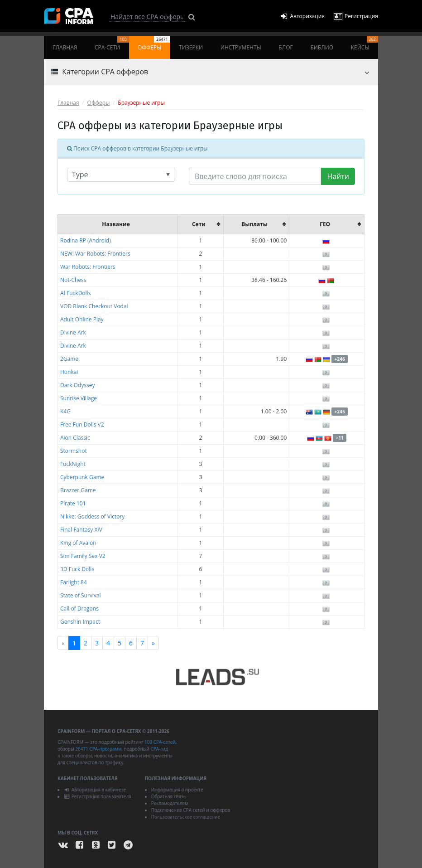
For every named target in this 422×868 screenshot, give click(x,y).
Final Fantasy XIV (81, 530)
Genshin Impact (80, 622)
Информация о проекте (177, 790)
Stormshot (74, 451)
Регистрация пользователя (98, 796)
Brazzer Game (78, 490)
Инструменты (241, 47)
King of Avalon (78, 543)
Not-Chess (73, 280)
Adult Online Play (82, 319)
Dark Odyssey (78, 385)
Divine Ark (73, 332)
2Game (69, 359)
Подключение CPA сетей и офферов (191, 810)
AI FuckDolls (75, 293)
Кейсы (364, 44)
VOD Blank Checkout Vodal (94, 306)
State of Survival (81, 595)
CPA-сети (112, 44)
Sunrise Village (79, 398)
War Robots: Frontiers (88, 267)
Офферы (154, 44)
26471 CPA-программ (98, 749)
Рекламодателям (170, 803)
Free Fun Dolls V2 (82, 424)
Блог (285, 47)
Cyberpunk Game (82, 477)
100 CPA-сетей (160, 742)
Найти (338, 176)
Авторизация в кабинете (95, 790)
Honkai (69, 372)
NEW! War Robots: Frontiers (95, 254)
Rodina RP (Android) (86, 240)
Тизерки (191, 47)
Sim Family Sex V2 (83, 556)
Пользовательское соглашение (186, 817)
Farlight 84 (74, 582)
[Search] (148, 17)
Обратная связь (169, 796)
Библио (322, 47)
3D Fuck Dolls (77, 569)
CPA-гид (159, 749)
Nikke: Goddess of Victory (92, 516)
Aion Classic (75, 438)
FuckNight (73, 464)
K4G (65, 411)
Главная (65, 47)
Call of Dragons (79, 609)
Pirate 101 (73, 503)
